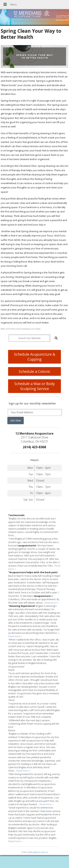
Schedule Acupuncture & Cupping (35, 357)
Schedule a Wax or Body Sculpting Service (35, 386)
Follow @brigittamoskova (35, 852)
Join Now (16, 421)
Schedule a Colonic (34, 371)
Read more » (52, 603)
